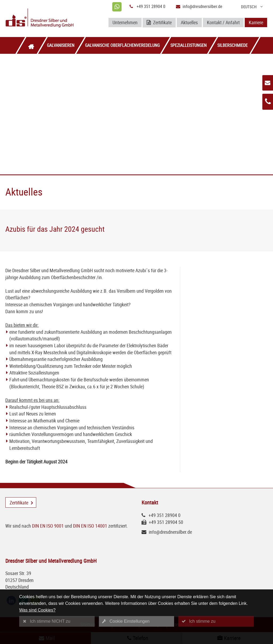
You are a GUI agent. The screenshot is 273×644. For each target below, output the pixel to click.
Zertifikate (159, 23)
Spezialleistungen (188, 45)
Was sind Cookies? (37, 610)
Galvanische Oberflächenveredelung (122, 45)
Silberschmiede (232, 45)
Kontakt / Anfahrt (223, 22)
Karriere (256, 22)
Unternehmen (125, 22)
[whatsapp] (117, 7)
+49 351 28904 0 (151, 6)
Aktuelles (189, 22)
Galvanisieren (61, 45)
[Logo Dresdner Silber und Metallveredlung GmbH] (48, 19)
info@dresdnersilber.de (202, 6)
